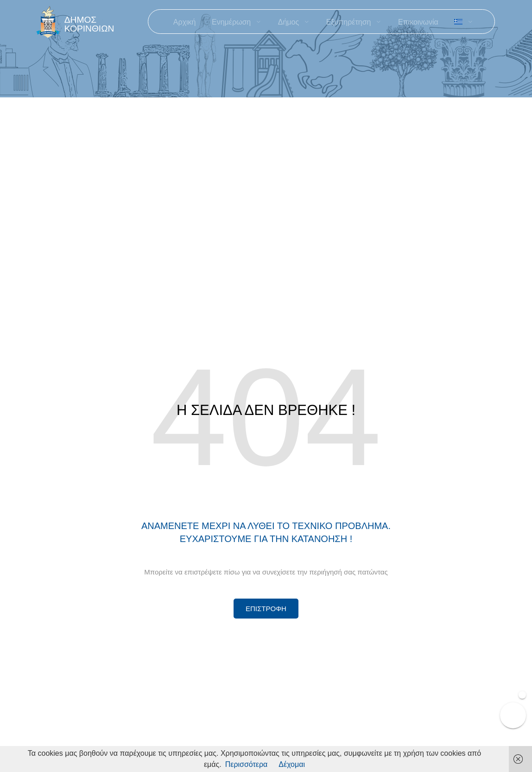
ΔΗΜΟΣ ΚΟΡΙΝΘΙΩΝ (89, 24)
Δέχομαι (292, 764)
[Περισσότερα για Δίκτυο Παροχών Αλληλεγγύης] (266, 609)
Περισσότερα (247, 764)
